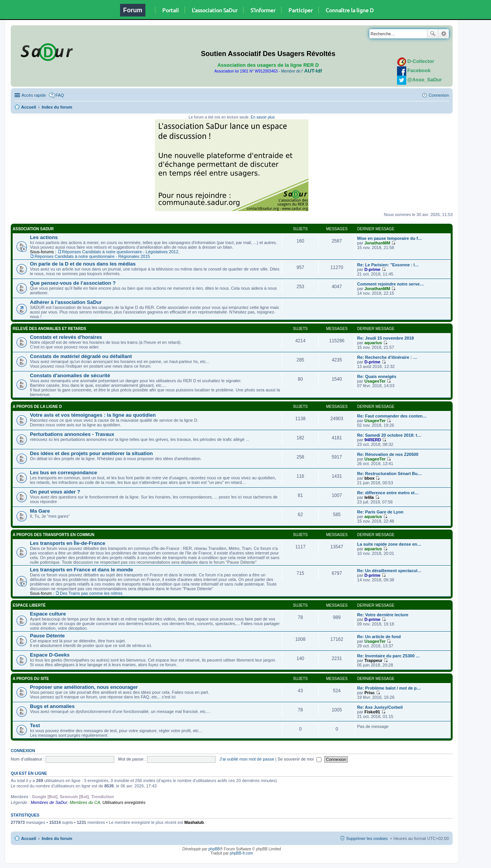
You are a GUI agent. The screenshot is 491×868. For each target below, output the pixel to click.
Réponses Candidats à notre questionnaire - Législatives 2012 (120, 252)
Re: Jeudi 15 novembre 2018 (386, 338)
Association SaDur (33, 229)
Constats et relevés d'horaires (66, 337)
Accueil (29, 107)
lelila (369, 497)
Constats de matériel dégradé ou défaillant (81, 356)
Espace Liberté (29, 605)
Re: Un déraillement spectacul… (389, 571)
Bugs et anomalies (52, 706)
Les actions (44, 237)
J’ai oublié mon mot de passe (247, 759)
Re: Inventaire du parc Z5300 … (389, 656)
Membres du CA (85, 802)
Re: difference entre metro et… (388, 493)
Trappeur (373, 660)
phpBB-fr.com (241, 853)
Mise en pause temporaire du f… (390, 238)
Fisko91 (372, 712)
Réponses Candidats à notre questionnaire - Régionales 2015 (92, 256)
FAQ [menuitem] (60, 95)
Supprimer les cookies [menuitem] (367, 838)
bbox (369, 478)
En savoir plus (263, 117)
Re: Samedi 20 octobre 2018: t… (389, 435)
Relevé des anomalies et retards (49, 329)
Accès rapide (34, 95)
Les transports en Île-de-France (68, 543)
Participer (301, 10)
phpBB (214, 849)
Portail (171, 10)
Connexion (23, 751)
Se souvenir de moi (300, 759)
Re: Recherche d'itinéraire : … (387, 357)
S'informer (263, 10)
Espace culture (48, 614)
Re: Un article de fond (379, 637)
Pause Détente (47, 636)
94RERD (373, 440)
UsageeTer (375, 381)
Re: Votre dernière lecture (383, 615)
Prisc (370, 693)
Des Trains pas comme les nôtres (91, 593)
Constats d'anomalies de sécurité (70, 375)
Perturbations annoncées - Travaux (72, 434)
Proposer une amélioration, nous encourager (84, 687)
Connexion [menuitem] (439, 95)
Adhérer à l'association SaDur (66, 302)
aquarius (373, 343)
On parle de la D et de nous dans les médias (83, 264)
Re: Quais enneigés (377, 376)
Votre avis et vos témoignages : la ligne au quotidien (93, 415)
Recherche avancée (444, 34)
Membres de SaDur (49, 802)
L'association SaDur (215, 10)
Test (35, 725)
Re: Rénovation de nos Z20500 (388, 454)
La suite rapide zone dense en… (389, 544)
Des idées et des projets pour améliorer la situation (91, 453)
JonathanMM (377, 243)
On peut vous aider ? (55, 492)
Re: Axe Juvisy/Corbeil (380, 707)
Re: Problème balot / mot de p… (389, 688)
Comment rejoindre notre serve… (390, 284)
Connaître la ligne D (350, 10)
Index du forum (57, 107)
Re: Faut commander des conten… (392, 416)
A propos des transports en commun (54, 535)
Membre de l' (302, 71)
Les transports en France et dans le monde (82, 570)
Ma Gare (40, 511)
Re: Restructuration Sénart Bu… (390, 474)
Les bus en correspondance (63, 473)
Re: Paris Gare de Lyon (380, 512)
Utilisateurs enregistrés (124, 802)
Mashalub (194, 822)
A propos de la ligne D (37, 407)
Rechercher (433, 34)
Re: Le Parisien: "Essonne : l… (388, 265)
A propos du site (31, 679)
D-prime (372, 269)
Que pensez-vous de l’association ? (73, 283)
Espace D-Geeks (50, 655)
